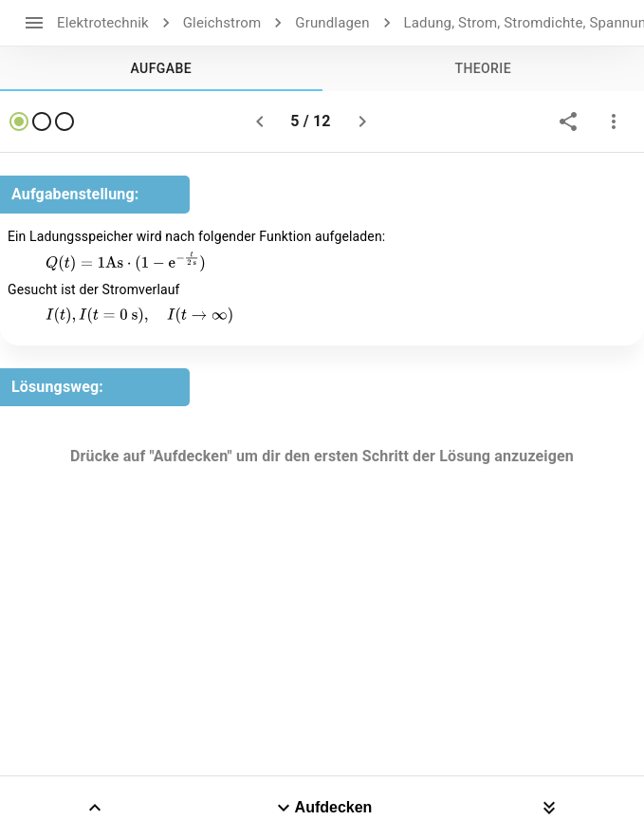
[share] (568, 121)
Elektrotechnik (103, 23)
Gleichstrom (222, 23)
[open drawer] (34, 23)
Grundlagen (332, 23)
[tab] (161, 68)
